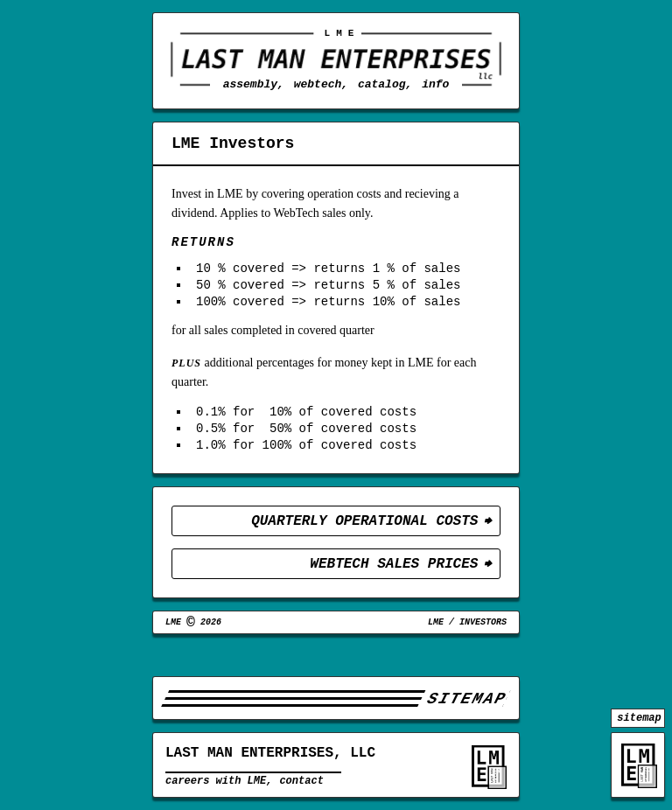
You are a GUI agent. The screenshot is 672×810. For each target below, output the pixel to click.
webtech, (321, 84)
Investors (483, 651)
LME (436, 651)
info (435, 84)
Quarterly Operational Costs (364, 544)
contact (301, 786)
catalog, (385, 84)
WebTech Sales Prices (394, 590)
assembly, (254, 84)
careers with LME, (219, 786)
